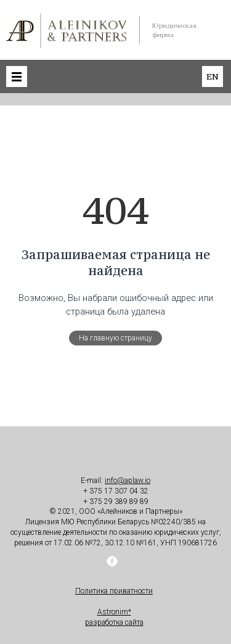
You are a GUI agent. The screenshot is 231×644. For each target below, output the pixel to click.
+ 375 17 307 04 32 (116, 491)
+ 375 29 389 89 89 (116, 502)
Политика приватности (114, 591)
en (213, 76)
